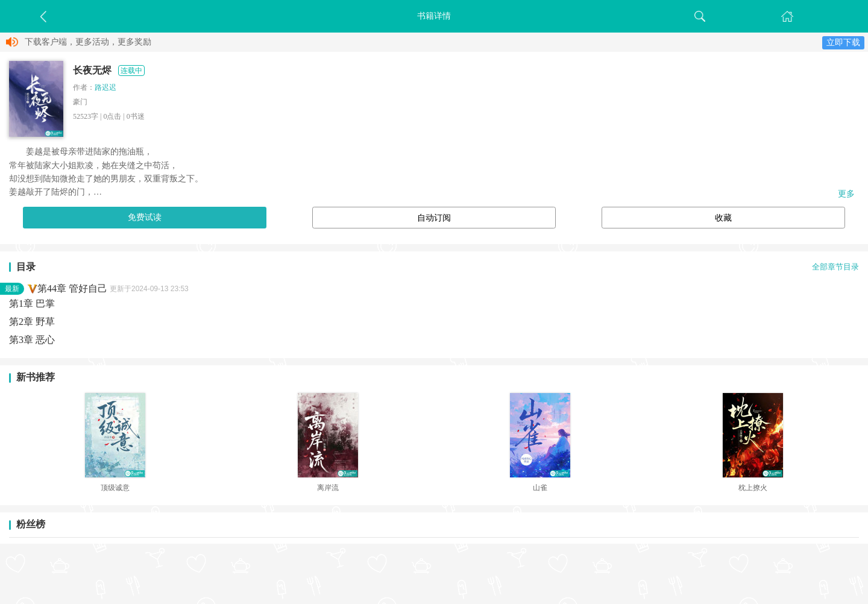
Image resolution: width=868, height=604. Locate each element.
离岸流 (328, 488)
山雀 (540, 488)
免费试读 (145, 217)
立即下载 (843, 42)
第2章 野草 (32, 322)
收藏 (723, 218)
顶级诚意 (115, 488)
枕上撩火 (753, 488)
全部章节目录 (835, 267)
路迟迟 (105, 87)
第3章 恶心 (32, 340)
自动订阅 (434, 218)
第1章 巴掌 (32, 304)
